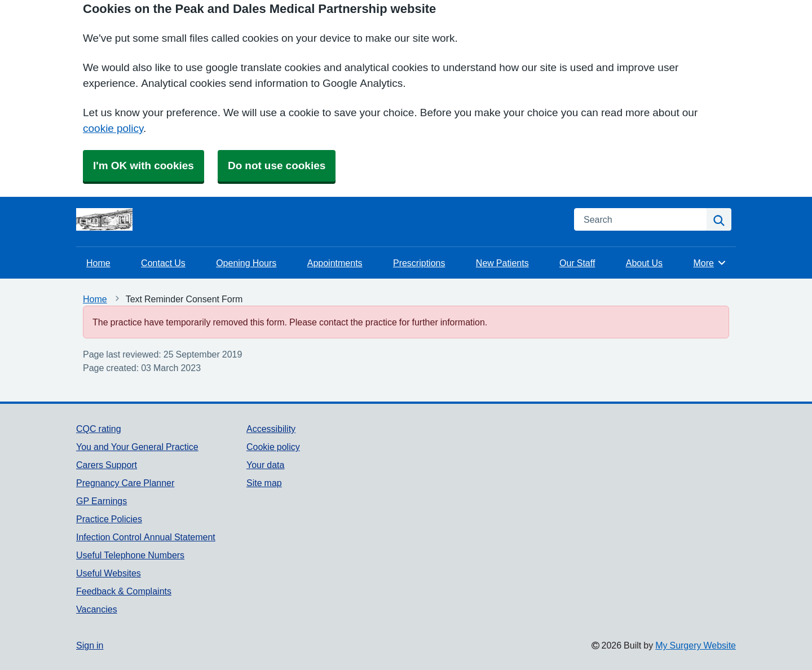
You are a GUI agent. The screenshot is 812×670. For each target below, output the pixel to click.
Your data (265, 465)
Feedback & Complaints (124, 591)
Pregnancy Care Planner (125, 483)
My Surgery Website (696, 645)
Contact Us (163, 263)
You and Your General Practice (137, 447)
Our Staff (577, 263)
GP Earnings (101, 501)
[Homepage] (104, 219)
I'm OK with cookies (144, 166)
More (710, 263)
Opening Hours (246, 263)
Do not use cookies (277, 166)
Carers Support (107, 465)
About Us (644, 263)
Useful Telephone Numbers (130, 555)
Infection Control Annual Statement (146, 537)
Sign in (90, 645)
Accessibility (271, 429)
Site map (264, 483)
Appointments (335, 263)
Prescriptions (419, 263)
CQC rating (99, 429)
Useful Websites (109, 573)
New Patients (502, 263)
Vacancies (97, 609)
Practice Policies (109, 519)
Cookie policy (273, 447)
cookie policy (113, 128)
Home (98, 263)
